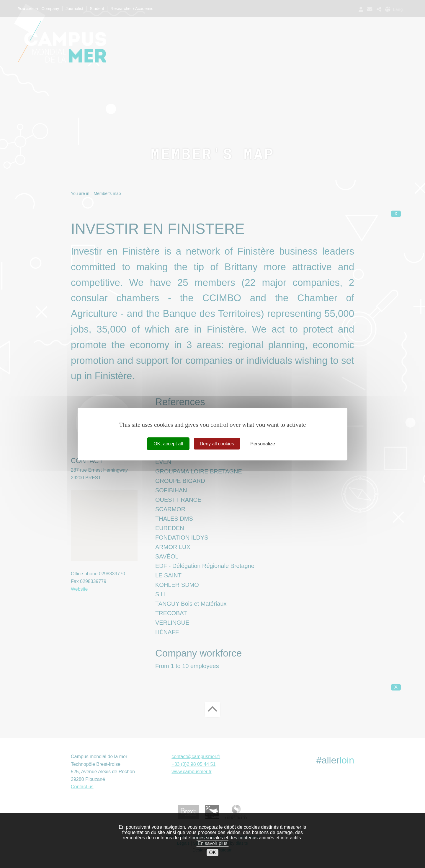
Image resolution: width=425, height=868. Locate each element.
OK (212, 855)
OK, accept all (168, 443)
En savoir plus (213, 846)
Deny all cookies (217, 443)
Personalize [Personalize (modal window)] (263, 443)
